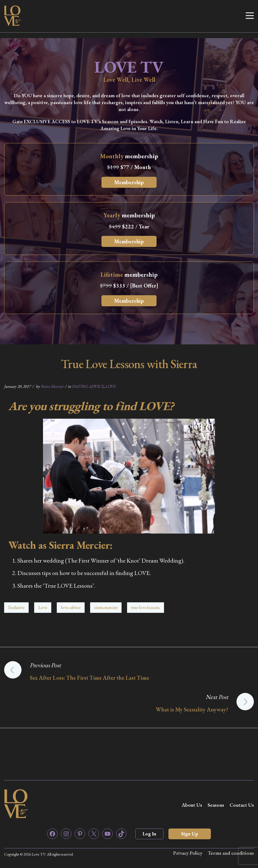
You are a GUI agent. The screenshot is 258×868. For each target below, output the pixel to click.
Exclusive (16, 607)
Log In (149, 834)
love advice (71, 607)
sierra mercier (106, 607)
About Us (192, 805)
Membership (129, 182)
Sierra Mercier (52, 386)
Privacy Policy (188, 853)
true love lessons (146, 607)
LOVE (110, 386)
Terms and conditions (231, 853)
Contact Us (242, 805)
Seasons (216, 805)
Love (43, 607)
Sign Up (190, 834)
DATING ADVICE (88, 386)
